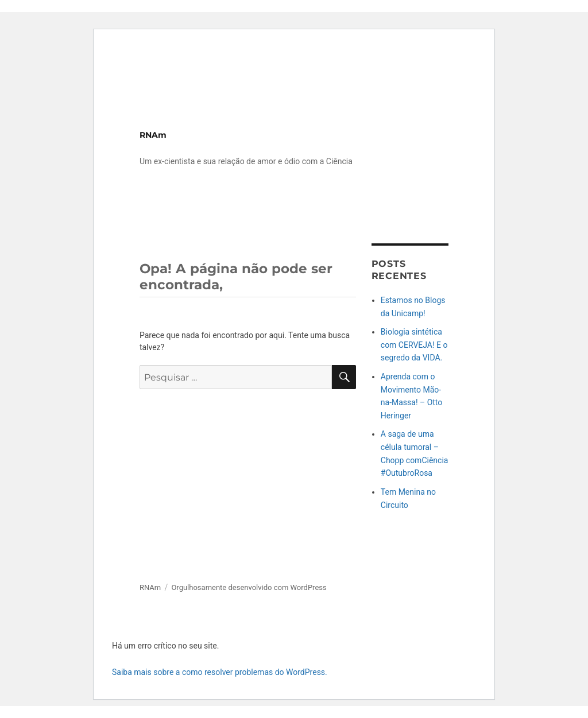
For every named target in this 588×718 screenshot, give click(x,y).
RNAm (153, 135)
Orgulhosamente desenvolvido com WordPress (249, 587)
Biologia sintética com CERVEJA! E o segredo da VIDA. (414, 345)
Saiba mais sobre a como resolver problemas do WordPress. (220, 672)
